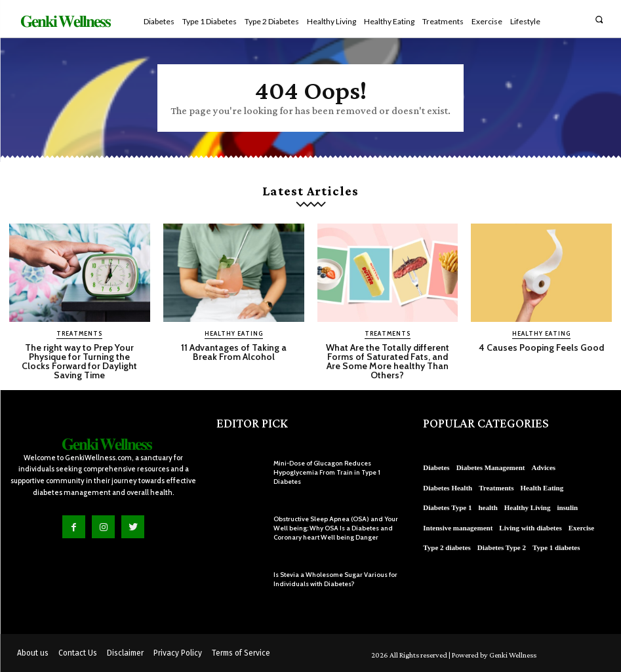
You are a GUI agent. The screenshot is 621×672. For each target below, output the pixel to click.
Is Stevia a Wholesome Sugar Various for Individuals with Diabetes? (335, 579)
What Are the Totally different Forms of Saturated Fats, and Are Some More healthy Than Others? (388, 361)
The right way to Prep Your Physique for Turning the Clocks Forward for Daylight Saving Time (79, 361)
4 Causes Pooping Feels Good (541, 347)
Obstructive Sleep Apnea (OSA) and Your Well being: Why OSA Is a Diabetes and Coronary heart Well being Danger (336, 528)
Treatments (79, 333)
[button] (599, 19)
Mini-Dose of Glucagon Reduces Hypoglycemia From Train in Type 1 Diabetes (327, 472)
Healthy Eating (234, 333)
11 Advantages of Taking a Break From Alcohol (234, 352)
